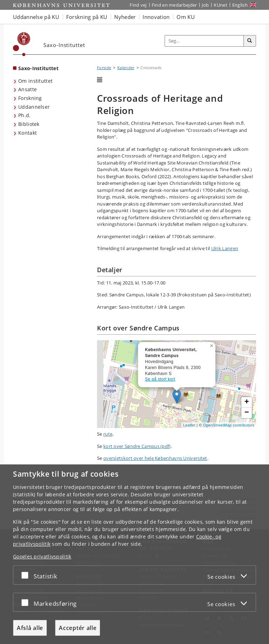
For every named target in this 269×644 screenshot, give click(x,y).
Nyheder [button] (125, 17)
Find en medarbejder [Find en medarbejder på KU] (174, 5)
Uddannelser (34, 107)
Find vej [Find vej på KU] (138, 5)
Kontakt (27, 133)
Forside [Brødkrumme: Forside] (104, 68)
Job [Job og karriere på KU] (205, 5)
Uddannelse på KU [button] (36, 17)
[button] (212, 344)
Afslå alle (30, 628)
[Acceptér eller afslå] (27, 575)
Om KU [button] (186, 17)
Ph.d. (25, 115)
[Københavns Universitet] (22, 44)
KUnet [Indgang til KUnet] (220, 5)
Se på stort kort (160, 379)
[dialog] (134, 554)
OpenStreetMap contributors (229, 425)
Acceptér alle (78, 628)
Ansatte (27, 89)
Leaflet (189, 425)
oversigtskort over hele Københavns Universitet (155, 458)
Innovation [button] (156, 17)
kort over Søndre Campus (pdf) (137, 446)
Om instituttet (35, 81)
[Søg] (250, 41)
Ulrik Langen (225, 248)
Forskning (30, 98)
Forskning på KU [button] (87, 17)
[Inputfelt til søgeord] (204, 41)
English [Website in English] (240, 5)
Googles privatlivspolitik (42, 556)
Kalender (126, 68)
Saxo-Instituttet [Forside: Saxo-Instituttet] (38, 68)
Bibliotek (29, 124)
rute (108, 434)
